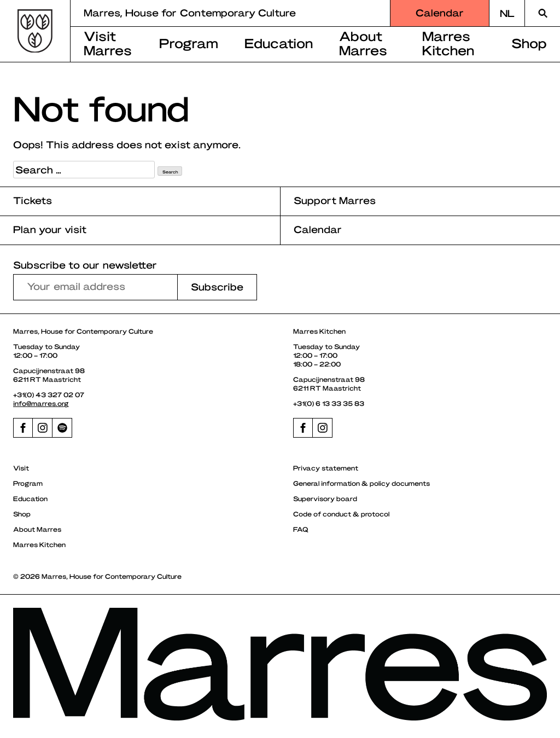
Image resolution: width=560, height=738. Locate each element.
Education (279, 43)
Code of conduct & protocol (341, 514)
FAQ (301, 529)
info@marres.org (41, 403)
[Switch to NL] (507, 13)
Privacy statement (326, 468)
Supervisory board (325, 498)
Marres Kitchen (448, 43)
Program (189, 43)
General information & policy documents (361, 483)
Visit (21, 468)
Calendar (440, 12)
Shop (22, 514)
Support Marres (335, 200)
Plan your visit (50, 229)
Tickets (33, 200)
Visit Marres (108, 43)
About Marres (363, 43)
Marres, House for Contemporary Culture (190, 12)
